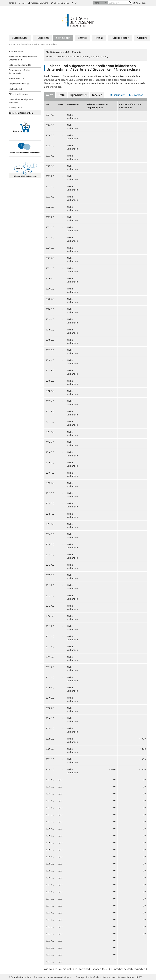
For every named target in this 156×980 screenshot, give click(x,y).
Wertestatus (73, 104)
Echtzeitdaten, (99, 57)
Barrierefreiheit (93, 977)
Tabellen (97, 95)
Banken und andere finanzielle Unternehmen (23, 58)
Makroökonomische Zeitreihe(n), (72, 57)
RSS (139, 977)
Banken (55, 76)
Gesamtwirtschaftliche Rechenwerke (19, 72)
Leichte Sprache (60, 3)
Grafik (62, 95)
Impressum (40, 977)
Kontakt (12, 3)
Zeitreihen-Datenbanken (45, 44)
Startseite (13, 44)
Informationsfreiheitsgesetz (60, 977)
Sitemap (80, 977)
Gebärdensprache (38, 3)
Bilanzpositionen (71, 76)
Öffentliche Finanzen (18, 94)
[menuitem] (20, 38)
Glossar (22, 3)
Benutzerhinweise (126, 977)
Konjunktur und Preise (19, 84)
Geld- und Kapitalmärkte (20, 65)
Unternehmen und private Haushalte (21, 101)
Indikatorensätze (16, 78)
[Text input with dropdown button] (120, 3)
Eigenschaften (79, 95)
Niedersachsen (52, 83)
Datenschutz (109, 977)
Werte (49, 95)
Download (137, 95)
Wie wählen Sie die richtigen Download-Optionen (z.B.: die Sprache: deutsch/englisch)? (95, 969)
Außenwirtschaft (16, 51)
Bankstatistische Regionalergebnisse (115, 80)
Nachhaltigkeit (15, 89)
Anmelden (139, 3)
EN (74, 3)
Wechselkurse (15, 108)
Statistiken (26, 44)
